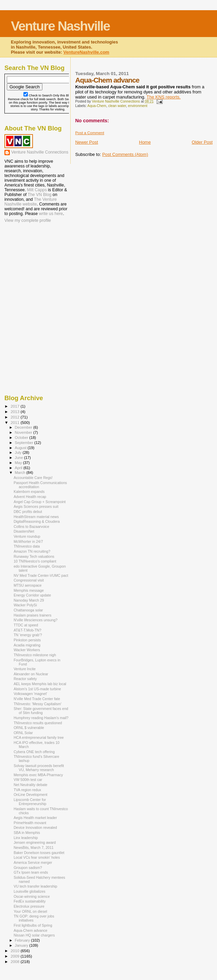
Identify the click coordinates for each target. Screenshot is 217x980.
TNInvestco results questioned (38, 723)
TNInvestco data (27, 546)
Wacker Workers (27, 650)
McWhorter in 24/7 (28, 541)
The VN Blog (39, 195)
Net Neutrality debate (30, 785)
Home (145, 142)
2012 (15, 417)
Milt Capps (37, 190)
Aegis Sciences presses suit (36, 506)
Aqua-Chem (97, 106)
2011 (15, 422)
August (21, 448)
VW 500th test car (28, 780)
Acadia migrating (27, 645)
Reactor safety (25, 679)
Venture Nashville (60, 26)
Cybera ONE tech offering (34, 752)
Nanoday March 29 (29, 600)
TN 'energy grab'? (28, 635)
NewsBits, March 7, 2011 (34, 848)
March (21, 473)
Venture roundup (27, 536)
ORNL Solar (23, 733)
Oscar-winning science (32, 896)
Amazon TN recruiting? (32, 551)
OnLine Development (30, 795)
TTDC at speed (26, 625)
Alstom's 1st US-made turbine (37, 689)
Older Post (202, 142)
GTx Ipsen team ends (31, 872)
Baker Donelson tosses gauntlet (39, 853)
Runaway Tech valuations (34, 556)
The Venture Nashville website (31, 202)
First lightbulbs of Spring (33, 925)
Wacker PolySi (25, 605)
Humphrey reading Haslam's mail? (41, 718)
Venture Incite (25, 669)
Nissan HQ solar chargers (34, 935)
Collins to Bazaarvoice (31, 527)
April (19, 468)
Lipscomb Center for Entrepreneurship (30, 802)
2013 (15, 412)
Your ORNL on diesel (30, 911)
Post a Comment (89, 133)
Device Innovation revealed (35, 827)
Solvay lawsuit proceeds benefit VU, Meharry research (39, 768)
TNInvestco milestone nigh (35, 655)
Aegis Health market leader (35, 818)
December (24, 427)
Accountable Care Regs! (33, 478)
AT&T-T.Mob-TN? (28, 630)
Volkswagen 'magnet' (30, 694)
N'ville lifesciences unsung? (35, 620)
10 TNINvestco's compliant (35, 561)
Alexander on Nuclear (31, 674)
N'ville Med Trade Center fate (37, 699)
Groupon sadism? (28, 868)
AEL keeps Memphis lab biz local (40, 684)
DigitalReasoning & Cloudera (37, 521)
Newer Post (86, 142)
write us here (51, 214)
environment (138, 106)
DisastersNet (24, 531)
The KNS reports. (163, 97)
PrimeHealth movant (30, 823)
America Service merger (33, 862)
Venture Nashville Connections (40, 152)
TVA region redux (27, 790)
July (19, 452)
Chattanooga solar (28, 610)
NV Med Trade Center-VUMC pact (41, 575)
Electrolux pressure (29, 906)
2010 (15, 951)
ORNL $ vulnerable (29, 728)
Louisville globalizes (30, 891)
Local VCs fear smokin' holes (37, 857)
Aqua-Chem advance (30, 930)
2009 (15, 956)
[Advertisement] (38, 268)
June (20, 458)
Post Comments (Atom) (125, 154)
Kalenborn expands (29, 492)
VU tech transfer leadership (35, 886)
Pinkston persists (27, 640)
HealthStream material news (36, 517)
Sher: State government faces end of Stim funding (41, 711)
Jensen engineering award (35, 842)
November (24, 432)
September (25, 443)
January (22, 945)
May (19, 463)
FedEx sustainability (30, 901)
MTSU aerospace (28, 585)
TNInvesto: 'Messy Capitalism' (38, 704)
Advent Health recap (30, 497)
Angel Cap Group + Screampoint (40, 502)
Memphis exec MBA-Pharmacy (38, 775)
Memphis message (29, 590)
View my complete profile (28, 220)
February (23, 940)
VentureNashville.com (86, 52)
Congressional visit (29, 580)
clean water (117, 106)
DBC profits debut (28, 512)
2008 (15, 961)
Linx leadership (26, 838)
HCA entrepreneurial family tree (39, 737)
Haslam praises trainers (32, 615)
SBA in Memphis (27, 833)
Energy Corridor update (32, 595)
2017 (15, 406)
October (22, 438)
